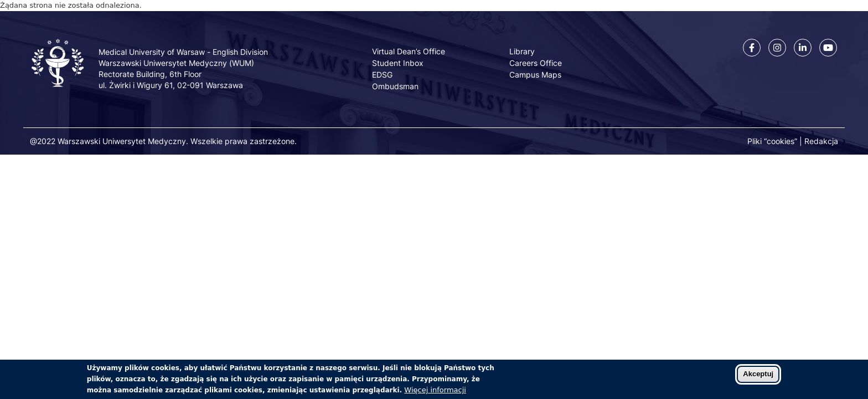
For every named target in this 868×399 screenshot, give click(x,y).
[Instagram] (777, 48)
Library (522, 51)
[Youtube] (828, 48)
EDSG (382, 75)
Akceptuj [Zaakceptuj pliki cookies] (758, 377)
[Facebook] (752, 48)
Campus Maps (535, 75)
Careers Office (536, 63)
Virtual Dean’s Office (409, 51)
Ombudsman (395, 86)
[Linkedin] (803, 48)
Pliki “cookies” (772, 141)
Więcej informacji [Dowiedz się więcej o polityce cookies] (435, 393)
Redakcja (821, 141)
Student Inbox (398, 63)
